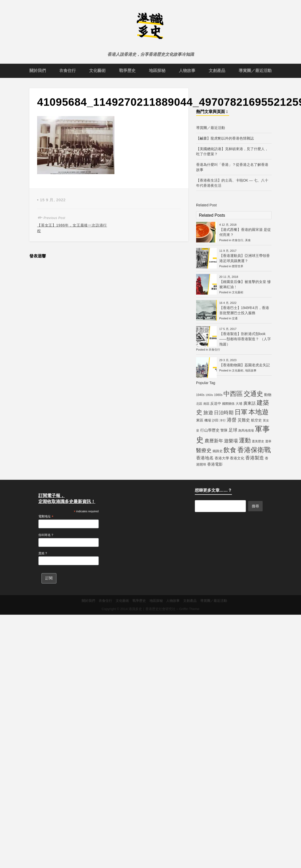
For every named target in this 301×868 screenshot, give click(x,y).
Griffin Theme (189, 609)
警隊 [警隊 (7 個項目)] (224, 430)
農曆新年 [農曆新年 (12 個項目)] (214, 441)
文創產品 (217, 71)
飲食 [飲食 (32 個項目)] (230, 450)
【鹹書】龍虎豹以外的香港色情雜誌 (225, 138)
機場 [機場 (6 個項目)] (208, 420)
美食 (248, 240)
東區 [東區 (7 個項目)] (200, 420)
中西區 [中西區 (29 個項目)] (233, 394)
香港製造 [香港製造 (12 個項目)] (255, 458)
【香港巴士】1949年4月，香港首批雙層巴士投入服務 (244, 310)
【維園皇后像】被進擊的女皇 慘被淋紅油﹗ (245, 284)
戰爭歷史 (127, 71)
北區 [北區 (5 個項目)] (199, 404)
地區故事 (251, 370)
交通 (235, 318)
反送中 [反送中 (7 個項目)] (216, 403)
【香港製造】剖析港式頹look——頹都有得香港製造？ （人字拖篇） (245, 339)
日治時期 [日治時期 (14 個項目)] (224, 413)
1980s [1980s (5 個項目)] (218, 395)
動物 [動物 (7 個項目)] (268, 395)
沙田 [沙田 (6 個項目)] (215, 420)
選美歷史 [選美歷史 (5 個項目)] (258, 441)
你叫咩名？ (46, 535)
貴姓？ (43, 553)
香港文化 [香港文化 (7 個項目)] (237, 458)
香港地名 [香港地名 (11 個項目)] (205, 458)
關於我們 (38, 71)
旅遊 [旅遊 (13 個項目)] (208, 413)
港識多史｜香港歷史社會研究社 (152, 609)
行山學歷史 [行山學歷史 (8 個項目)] (210, 430)
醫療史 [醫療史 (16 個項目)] (204, 450)
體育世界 (238, 266)
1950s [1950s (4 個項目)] (209, 395)
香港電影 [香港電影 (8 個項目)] (215, 464)
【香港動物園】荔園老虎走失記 (245, 365)
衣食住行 (68, 71)
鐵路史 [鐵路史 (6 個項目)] (218, 451)
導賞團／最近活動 (255, 71)
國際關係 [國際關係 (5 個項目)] (228, 404)
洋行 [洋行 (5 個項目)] (223, 420)
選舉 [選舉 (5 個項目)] (268, 441)
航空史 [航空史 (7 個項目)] (256, 420)
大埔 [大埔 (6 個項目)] (239, 404)
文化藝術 (97, 71)
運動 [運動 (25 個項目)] (245, 440)
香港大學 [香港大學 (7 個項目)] (222, 458)
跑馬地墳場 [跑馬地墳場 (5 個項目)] (246, 431)
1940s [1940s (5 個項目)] (200, 395)
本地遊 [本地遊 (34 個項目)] (258, 412)
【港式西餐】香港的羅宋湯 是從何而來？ (245, 232)
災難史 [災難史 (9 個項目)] (244, 420)
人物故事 (187, 71)
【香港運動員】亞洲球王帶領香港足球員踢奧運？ (245, 258)
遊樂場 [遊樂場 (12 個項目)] (231, 441)
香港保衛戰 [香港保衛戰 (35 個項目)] (254, 450)
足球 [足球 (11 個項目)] (233, 430)
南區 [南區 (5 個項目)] (206, 404)
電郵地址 (46, 517)
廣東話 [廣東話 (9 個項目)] (249, 403)
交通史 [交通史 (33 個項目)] (253, 394)
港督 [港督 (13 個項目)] (232, 420)
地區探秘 (157, 71)
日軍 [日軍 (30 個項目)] (241, 412)
